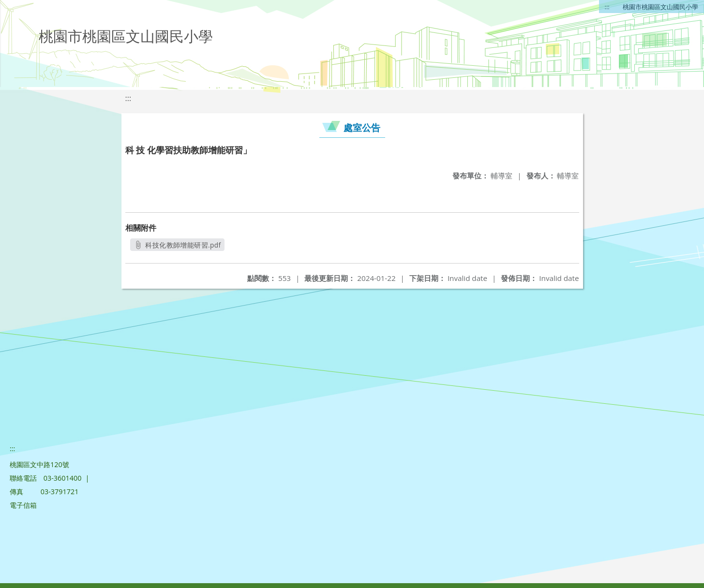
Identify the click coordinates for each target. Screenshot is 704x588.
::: (607, 7)
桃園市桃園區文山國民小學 (660, 7)
